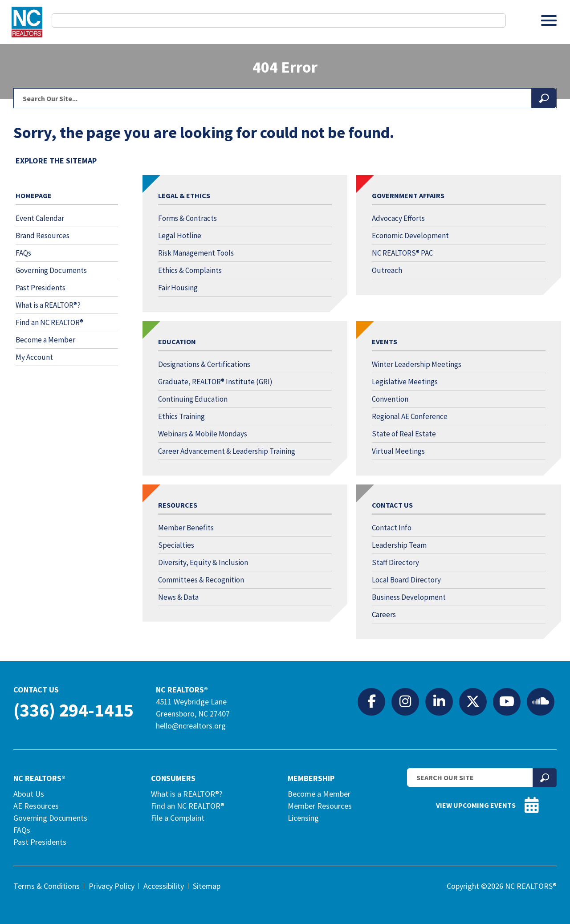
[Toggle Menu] (549, 20)
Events (385, 342)
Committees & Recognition (201, 580)
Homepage (34, 195)
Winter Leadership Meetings (417, 364)
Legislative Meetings (405, 382)
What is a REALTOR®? (48, 305)
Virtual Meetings (398, 451)
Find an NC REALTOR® (49, 322)
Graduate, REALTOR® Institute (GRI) (215, 382)
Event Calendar (40, 218)
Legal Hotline (180, 236)
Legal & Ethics (184, 195)
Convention (390, 399)
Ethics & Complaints (190, 270)
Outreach (387, 270)
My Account (34, 357)
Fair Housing (178, 288)
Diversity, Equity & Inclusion (203, 562)
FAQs (23, 253)
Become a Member (45, 340)
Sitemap (207, 886)
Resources (178, 505)
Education (177, 342)
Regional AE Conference (410, 416)
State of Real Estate (404, 434)
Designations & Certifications (204, 364)
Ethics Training (181, 416)
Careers (384, 615)
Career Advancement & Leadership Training (227, 451)
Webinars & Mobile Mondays (203, 434)
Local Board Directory (406, 580)
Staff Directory (395, 562)
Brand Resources (43, 236)
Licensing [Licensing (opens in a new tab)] (303, 818)
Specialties (176, 545)
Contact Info (392, 528)
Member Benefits (186, 528)
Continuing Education (193, 399)
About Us (29, 794)
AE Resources (36, 806)
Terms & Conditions (47, 886)
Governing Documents (51, 270)
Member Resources (320, 806)
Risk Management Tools (196, 253)
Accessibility (164, 886)
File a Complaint (178, 818)
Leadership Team (399, 545)
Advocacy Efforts (398, 218)
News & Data (178, 597)
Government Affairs (408, 195)
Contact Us (392, 505)
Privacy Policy (112, 886)
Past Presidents (41, 288)
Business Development (409, 597)
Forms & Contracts (187, 218)
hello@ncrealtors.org (191, 726)
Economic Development (410, 236)
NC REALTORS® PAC (402, 253)
